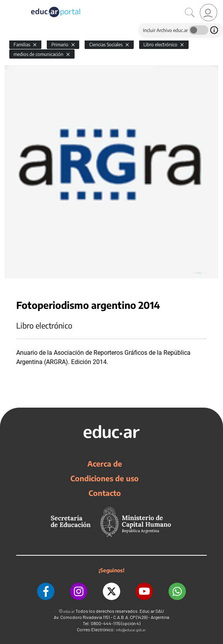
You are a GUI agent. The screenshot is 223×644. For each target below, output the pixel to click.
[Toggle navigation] (7, 4)
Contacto (105, 493)
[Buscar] (190, 13)
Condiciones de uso (105, 478)
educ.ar (69, 611)
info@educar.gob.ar (131, 630)
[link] (209, 13)
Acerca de (105, 464)
